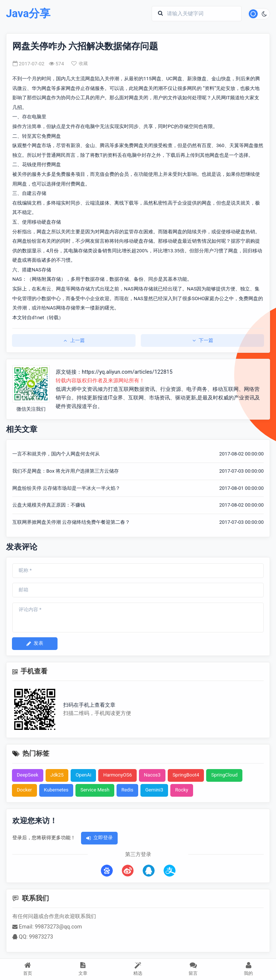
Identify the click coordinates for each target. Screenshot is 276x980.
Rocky (182, 790)
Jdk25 (57, 775)
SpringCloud (224, 775)
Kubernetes (56, 790)
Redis (127, 790)
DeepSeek (28, 775)
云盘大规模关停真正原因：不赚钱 (49, 505)
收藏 (80, 63)
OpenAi (83, 775)
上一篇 (74, 340)
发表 (35, 643)
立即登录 (99, 838)
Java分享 (28, 14)
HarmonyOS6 (117, 775)
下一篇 (202, 340)
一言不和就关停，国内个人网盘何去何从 (56, 454)
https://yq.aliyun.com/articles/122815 (127, 372)
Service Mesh (95, 790)
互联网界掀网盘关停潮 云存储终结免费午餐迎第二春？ (71, 522)
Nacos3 (152, 775)
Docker (24, 790)
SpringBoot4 (186, 775)
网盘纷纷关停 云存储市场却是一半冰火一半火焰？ (66, 488)
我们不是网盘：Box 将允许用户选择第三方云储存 (66, 471)
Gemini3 (154, 790)
